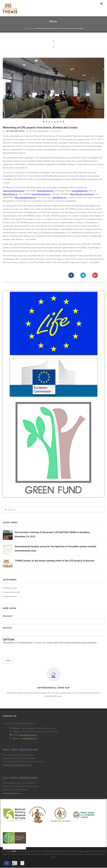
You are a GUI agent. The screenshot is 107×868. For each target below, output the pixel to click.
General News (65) (11, 592)
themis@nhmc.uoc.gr (28, 735)
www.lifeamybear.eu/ (41, 194)
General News (43, 131)
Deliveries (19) (10, 588)
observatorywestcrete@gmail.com (17, 765)
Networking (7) (10, 596)
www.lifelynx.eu (59, 197)
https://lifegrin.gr (10, 194)
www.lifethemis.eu (80, 191)
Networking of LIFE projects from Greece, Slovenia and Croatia (40, 127)
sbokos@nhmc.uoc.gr (12, 793)
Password (8, 628)
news (32, 28)
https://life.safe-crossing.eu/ (82, 194)
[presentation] (24, 649)
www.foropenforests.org (14, 191)
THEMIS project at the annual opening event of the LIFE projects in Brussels (55, 561)
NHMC (14, 851)
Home (26, 28)
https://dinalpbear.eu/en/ (25, 197)
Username (8, 616)
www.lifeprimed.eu (45, 191)
